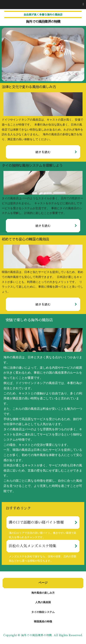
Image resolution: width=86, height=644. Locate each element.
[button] (43, 5)
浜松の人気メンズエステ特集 (33, 546)
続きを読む (43, 152)
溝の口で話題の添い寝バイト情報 (36, 522)
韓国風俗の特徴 (43, 622)
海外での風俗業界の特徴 (43, 22)
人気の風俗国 (43, 603)
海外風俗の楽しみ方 (43, 593)
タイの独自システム (43, 612)
